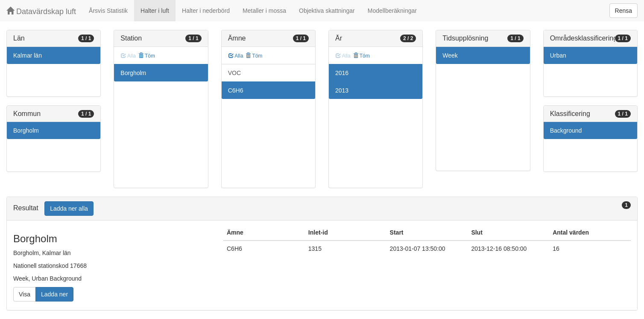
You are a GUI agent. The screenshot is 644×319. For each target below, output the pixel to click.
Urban (558, 55)
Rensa (624, 11)
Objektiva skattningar (327, 11)
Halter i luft (155, 11)
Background (566, 130)
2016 (342, 73)
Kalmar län (28, 55)
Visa (25, 294)
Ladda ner (54, 294)
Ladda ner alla (69, 209)
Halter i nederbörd (206, 11)
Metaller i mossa (264, 11)
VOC (234, 73)
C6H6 (236, 90)
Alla (236, 56)
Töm (147, 56)
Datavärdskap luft (41, 11)
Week (450, 55)
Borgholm (26, 130)
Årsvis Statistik (108, 11)
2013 (342, 90)
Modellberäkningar (392, 11)
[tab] (322, 209)
